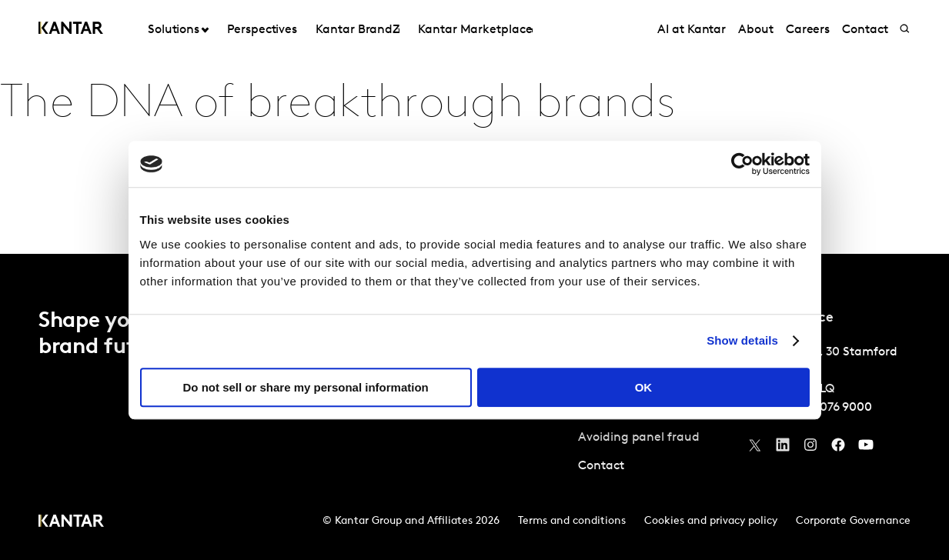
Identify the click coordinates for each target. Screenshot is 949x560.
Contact (865, 30)
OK (644, 387)
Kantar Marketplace (475, 30)
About (756, 30)
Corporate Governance (853, 521)
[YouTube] (783, 448)
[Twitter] (755, 448)
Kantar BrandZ (358, 30)
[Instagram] (810, 448)
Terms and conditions (572, 521)
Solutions (174, 30)
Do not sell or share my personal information (306, 387)
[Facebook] (838, 448)
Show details (742, 340)
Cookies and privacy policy (711, 521)
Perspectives (262, 30)
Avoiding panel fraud (638, 438)
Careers (808, 30)
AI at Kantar (692, 30)
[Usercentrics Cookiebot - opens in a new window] (742, 164)
